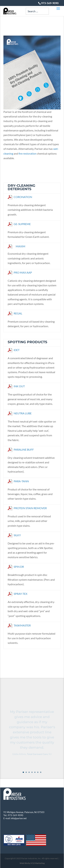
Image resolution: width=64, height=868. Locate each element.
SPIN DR (16, 567)
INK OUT (16, 386)
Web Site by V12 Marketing (32, 863)
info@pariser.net (19, 818)
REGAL (15, 313)
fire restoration (27, 153)
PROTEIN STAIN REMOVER (27, 508)
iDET (14, 350)
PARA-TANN (18, 481)
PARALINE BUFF (21, 449)
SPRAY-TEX (17, 594)
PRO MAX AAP (20, 272)
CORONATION (20, 197)
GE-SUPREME (19, 224)
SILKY (14, 535)
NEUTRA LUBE (20, 413)
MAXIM (20, 246)
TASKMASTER (19, 625)
